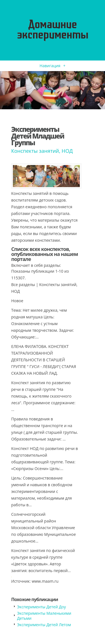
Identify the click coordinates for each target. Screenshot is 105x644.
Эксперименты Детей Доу (41, 607)
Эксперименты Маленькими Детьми (44, 616)
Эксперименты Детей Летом (44, 625)
